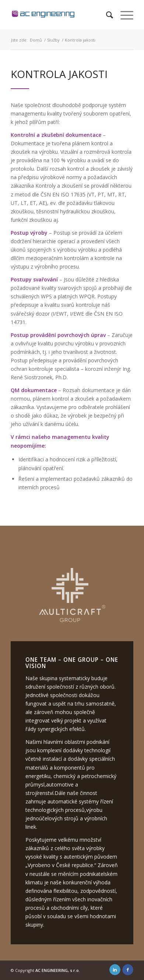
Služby (53, 40)
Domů (36, 40)
